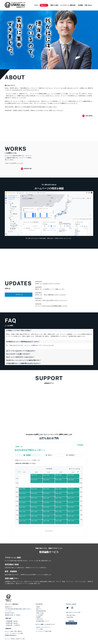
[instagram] (73, 608)
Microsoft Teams (71, 615)
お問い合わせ (88, 5)
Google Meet (70, 617)
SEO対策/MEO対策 (41, 611)
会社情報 (80, 5)
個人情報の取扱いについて (43, 621)
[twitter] (68, 608)
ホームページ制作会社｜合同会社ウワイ (14, 639)
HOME (36, 5)
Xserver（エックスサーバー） (44, 627)
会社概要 (38, 617)
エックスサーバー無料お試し (68, 5)
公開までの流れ (54, 5)
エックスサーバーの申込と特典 (44, 631)
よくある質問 (39, 615)
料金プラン (44, 5)
